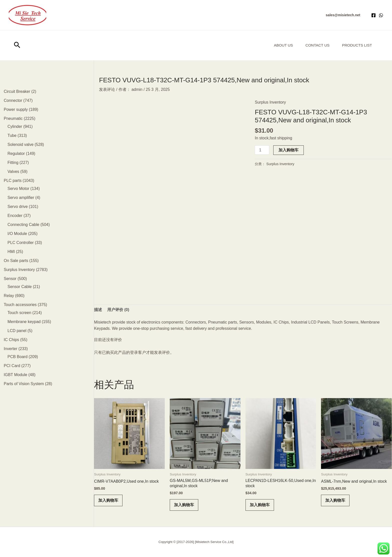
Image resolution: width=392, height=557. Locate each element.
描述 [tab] (98, 310)
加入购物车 (288, 150)
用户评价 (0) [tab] (118, 310)
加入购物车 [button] (108, 500)
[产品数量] (262, 150)
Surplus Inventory (270, 102)
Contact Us (317, 45)
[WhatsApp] (381, 15)
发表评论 (107, 89)
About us (283, 45)
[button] (343, 15)
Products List (357, 45)
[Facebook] (373, 15)
